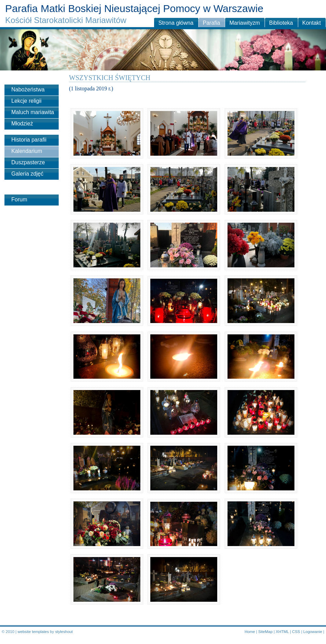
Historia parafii (29, 140)
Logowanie (313, 632)
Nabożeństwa (28, 90)
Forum (19, 199)
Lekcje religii (26, 101)
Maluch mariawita (33, 112)
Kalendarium (27, 151)
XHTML (282, 632)
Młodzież (22, 124)
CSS (296, 632)
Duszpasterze (28, 162)
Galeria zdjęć (27, 174)
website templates (33, 632)
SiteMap (265, 632)
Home (250, 632)
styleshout (64, 632)
